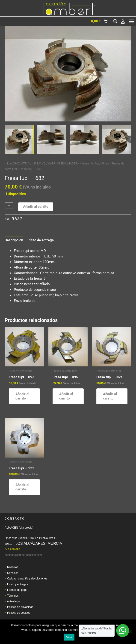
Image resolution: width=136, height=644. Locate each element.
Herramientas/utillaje (95, 163)
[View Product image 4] (117, 139)
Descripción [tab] (14, 240)
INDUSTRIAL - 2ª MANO (30, 163)
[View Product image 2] (52, 139)
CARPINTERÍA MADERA (64, 163)
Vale (69, 637)
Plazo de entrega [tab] (41, 240)
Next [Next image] (130, 139)
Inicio (8, 163)
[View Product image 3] (84, 139)
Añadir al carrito (36, 207)
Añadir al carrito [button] (22, 396)
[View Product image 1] (19, 139)
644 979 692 (12, 551)
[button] (115, 21)
